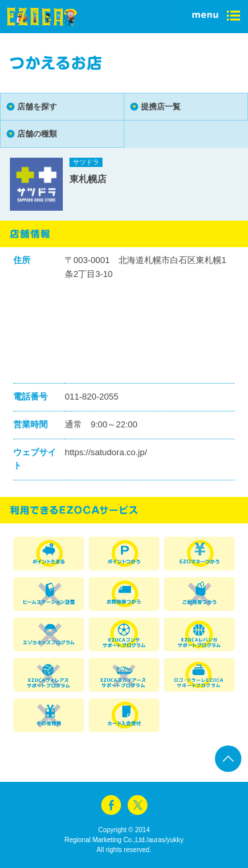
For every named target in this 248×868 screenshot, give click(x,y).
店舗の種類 (37, 134)
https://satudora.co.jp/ (106, 452)
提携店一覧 (161, 107)
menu (215, 17)
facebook (111, 805)
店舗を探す (37, 107)
